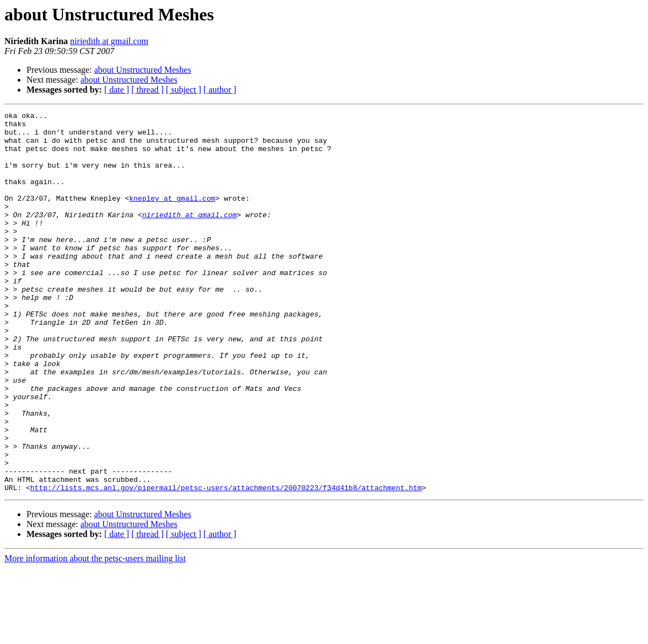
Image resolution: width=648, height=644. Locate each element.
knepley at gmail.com (172, 216)
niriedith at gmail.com (109, 41)
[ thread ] (148, 90)
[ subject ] (184, 90)
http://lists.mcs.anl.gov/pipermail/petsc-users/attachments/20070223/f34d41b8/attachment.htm (226, 563)
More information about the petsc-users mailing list (95, 634)
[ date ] (117, 90)
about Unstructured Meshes (143, 70)
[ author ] (220, 90)
